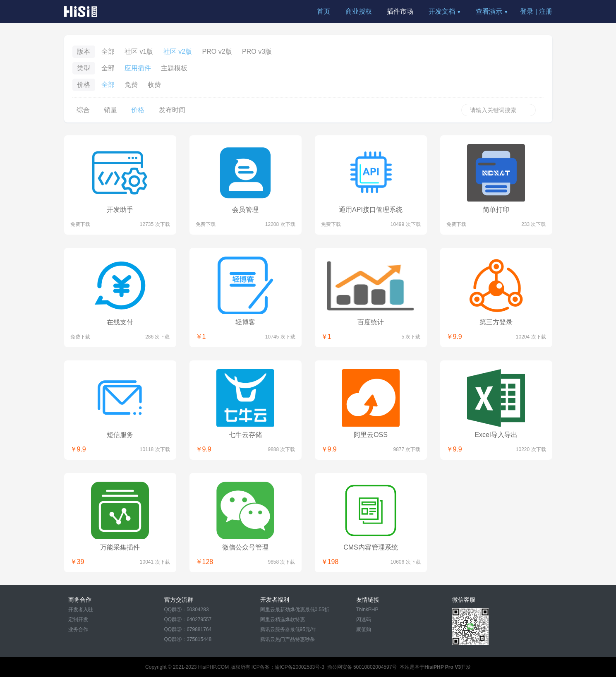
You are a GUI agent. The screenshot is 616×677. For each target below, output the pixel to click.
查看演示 (489, 11)
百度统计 (371, 322)
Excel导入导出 (496, 435)
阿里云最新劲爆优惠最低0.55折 (295, 610)
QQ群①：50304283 (187, 610)
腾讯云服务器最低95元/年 (289, 629)
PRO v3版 (257, 52)
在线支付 (120, 322)
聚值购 (364, 629)
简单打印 (496, 210)
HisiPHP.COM (213, 667)
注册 (546, 11)
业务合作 (78, 629)
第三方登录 (496, 322)
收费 (154, 85)
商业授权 (359, 11)
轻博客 (245, 322)
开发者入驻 (81, 610)
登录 (527, 11)
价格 (138, 110)
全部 (108, 52)
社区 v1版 (139, 52)
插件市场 (400, 11)
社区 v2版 (178, 52)
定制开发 (78, 619)
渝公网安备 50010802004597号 (362, 667)
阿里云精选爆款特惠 (283, 619)
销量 (110, 110)
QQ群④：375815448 (188, 639)
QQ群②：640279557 (188, 619)
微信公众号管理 (245, 547)
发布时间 (172, 110)
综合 (83, 110)
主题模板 (174, 68)
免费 (131, 85)
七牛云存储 (245, 435)
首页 (324, 11)
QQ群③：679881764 (188, 629)
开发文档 (442, 11)
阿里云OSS (371, 435)
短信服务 (120, 435)
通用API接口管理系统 (371, 210)
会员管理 (245, 210)
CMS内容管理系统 (371, 547)
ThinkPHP (367, 610)
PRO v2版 (217, 52)
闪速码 (364, 619)
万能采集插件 (120, 547)
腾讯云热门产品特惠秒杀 (288, 639)
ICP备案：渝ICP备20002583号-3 (288, 667)
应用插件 (138, 68)
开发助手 (120, 210)
